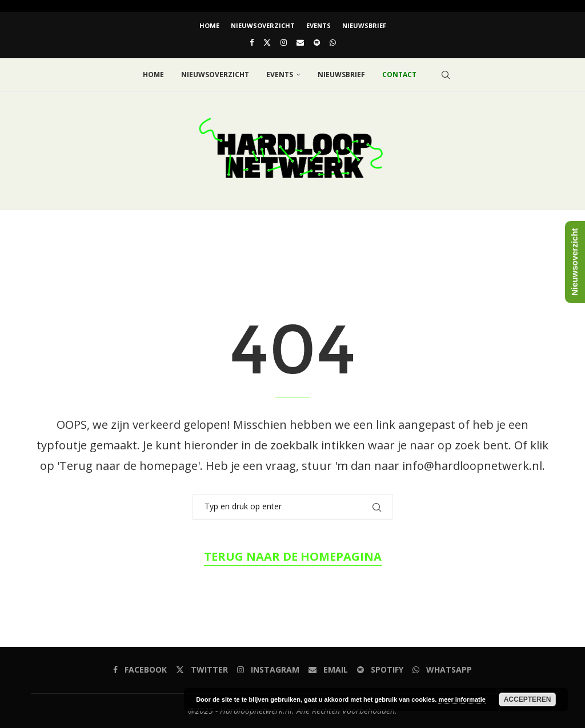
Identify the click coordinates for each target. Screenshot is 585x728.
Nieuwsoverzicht (263, 25)
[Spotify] (317, 42)
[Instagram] (284, 42)
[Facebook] (252, 42)
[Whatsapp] (333, 42)
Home (209, 25)
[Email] (300, 42)
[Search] (446, 75)
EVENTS (318, 25)
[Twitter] (267, 42)
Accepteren (528, 699)
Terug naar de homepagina (293, 556)
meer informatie (462, 699)
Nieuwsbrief (364, 25)
